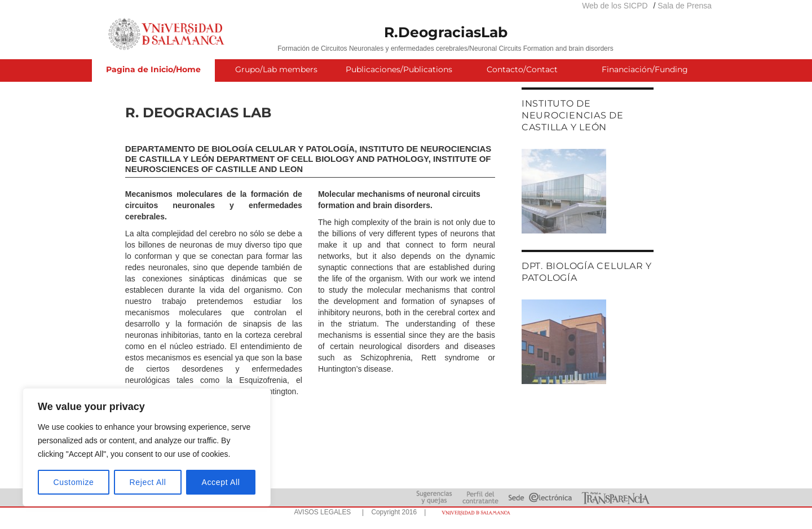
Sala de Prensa (685, 6)
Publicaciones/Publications (399, 69)
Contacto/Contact (522, 69)
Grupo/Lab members (276, 69)
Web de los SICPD (615, 6)
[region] (147, 447)
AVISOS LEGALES (322, 512)
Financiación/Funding (645, 69)
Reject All (148, 482)
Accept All (220, 482)
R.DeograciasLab (446, 32)
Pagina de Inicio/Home (153, 69)
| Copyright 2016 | (392, 512)
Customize (74, 482)
